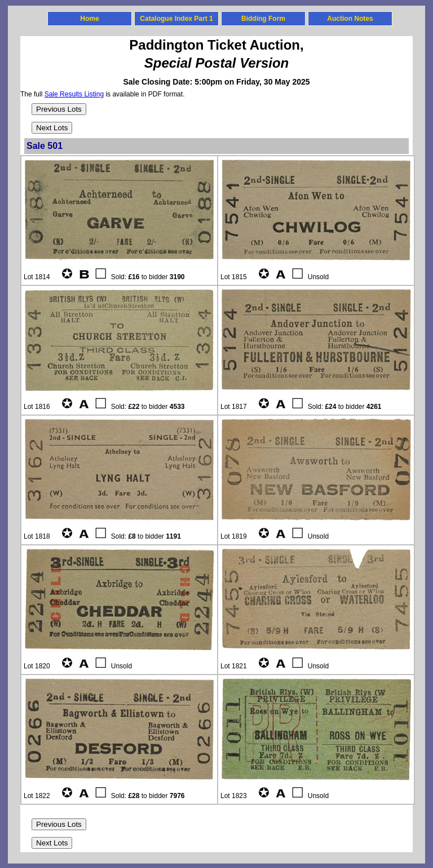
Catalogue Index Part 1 (176, 19)
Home (89, 19)
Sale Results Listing (74, 94)
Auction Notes (350, 19)
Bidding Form (263, 19)
